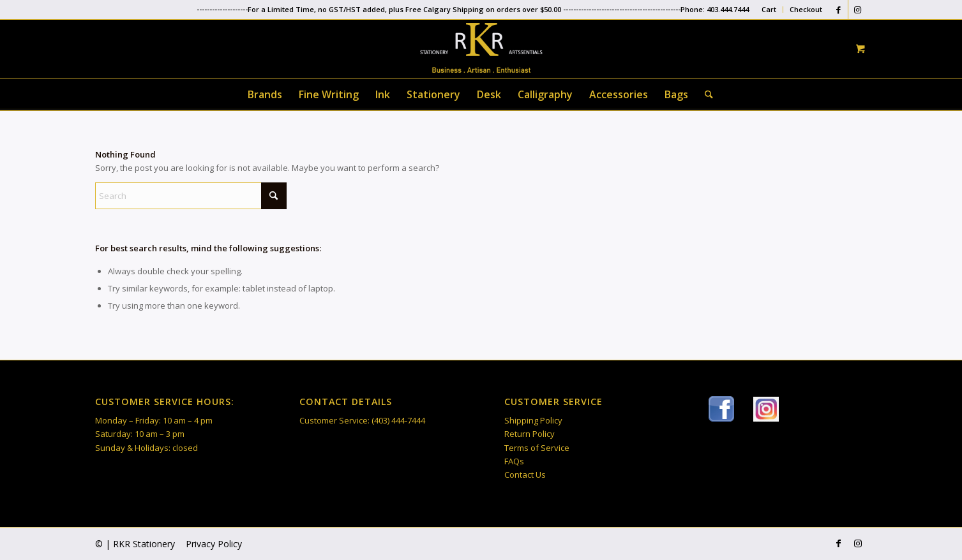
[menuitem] (769, 10)
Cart (769, 9)
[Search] (705, 94)
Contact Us (525, 475)
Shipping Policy (533, 420)
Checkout (806, 9)
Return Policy (530, 434)
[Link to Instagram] (858, 10)
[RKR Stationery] (481, 48)
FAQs (514, 461)
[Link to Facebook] (838, 10)
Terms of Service (537, 448)
